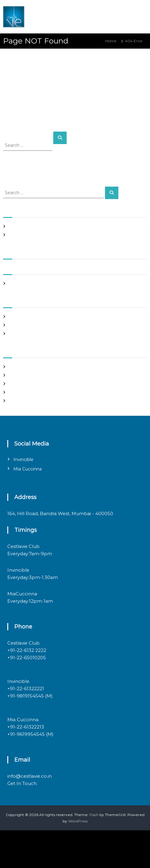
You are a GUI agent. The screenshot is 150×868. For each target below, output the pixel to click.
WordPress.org (22, 401)
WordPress (78, 821)
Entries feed (20, 384)
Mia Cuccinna (28, 469)
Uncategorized (23, 334)
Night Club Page (24, 226)
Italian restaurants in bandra (35, 235)
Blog (13, 317)
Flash (94, 815)
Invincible (23, 460)
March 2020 (20, 283)
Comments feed (24, 392)
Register (17, 367)
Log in (15, 375)
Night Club (19, 325)
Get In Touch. (22, 783)
